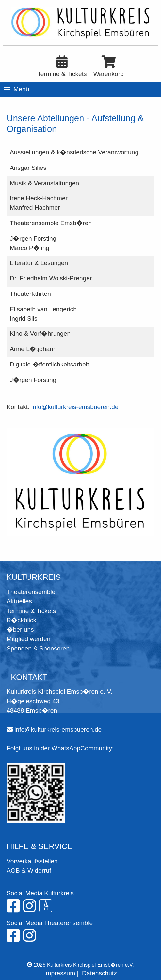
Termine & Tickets (31, 611)
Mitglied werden (28, 639)
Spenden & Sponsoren (38, 648)
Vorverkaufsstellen (32, 861)
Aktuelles (19, 601)
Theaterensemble (31, 592)
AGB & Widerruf (29, 871)
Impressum (60, 973)
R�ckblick (21, 620)
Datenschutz (99, 973)
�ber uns (20, 629)
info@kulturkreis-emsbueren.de (75, 407)
